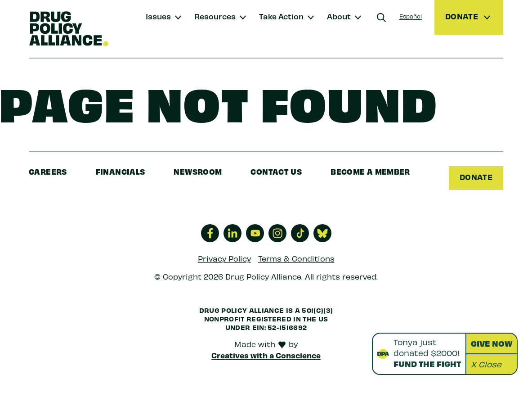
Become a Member (370, 171)
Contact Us (276, 171)
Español (411, 16)
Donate (476, 177)
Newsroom (198, 171)
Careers (48, 171)
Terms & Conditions (296, 258)
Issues (158, 16)
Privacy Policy (224, 258)
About (339, 16)
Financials (121, 171)
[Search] (381, 18)
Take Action (281, 16)
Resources (215, 16)
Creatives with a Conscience (266, 355)
